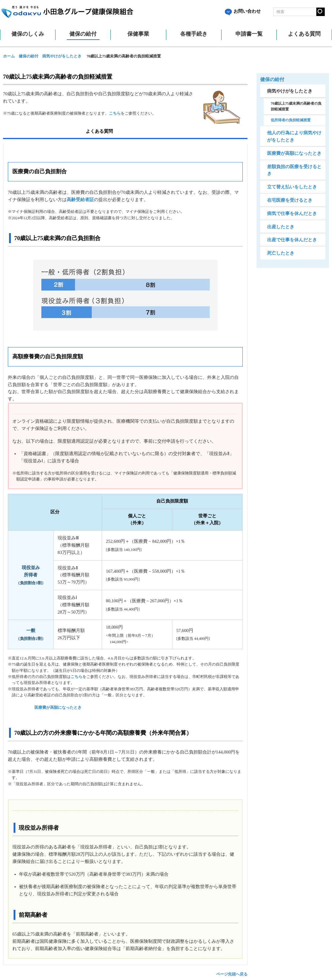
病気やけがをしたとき (62, 56)
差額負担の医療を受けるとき (294, 170)
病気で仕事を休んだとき (292, 213)
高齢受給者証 (80, 200)
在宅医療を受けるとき (290, 200)
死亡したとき (281, 253)
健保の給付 (29, 56)
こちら (115, 113)
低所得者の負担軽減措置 (291, 120)
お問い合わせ (243, 11)
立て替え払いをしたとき (292, 187)
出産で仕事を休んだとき (292, 240)
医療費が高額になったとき (58, 708)
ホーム (9, 56)
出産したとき (281, 227)
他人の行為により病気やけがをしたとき (294, 136)
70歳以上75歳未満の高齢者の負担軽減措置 (296, 106)
